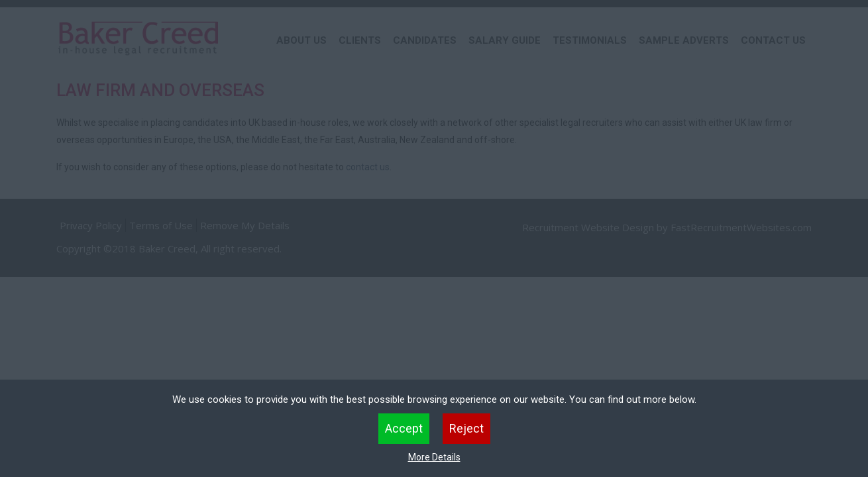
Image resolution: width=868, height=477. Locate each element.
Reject (466, 428)
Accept (404, 428)
